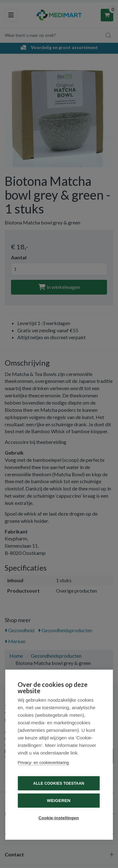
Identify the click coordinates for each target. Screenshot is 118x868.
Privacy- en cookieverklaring (43, 763)
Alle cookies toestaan (59, 783)
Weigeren (59, 801)
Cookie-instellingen (59, 818)
